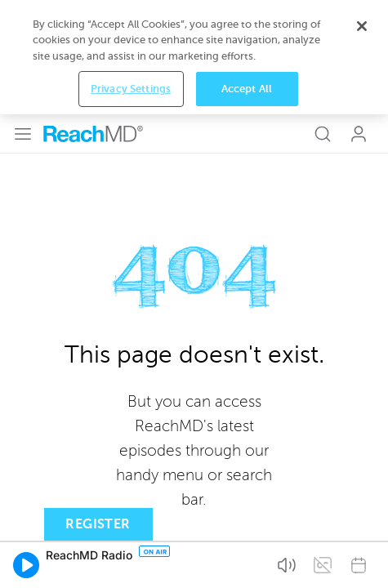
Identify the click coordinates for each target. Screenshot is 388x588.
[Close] (362, 501)
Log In (359, 20)
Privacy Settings (131, 563)
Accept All (247, 563)
